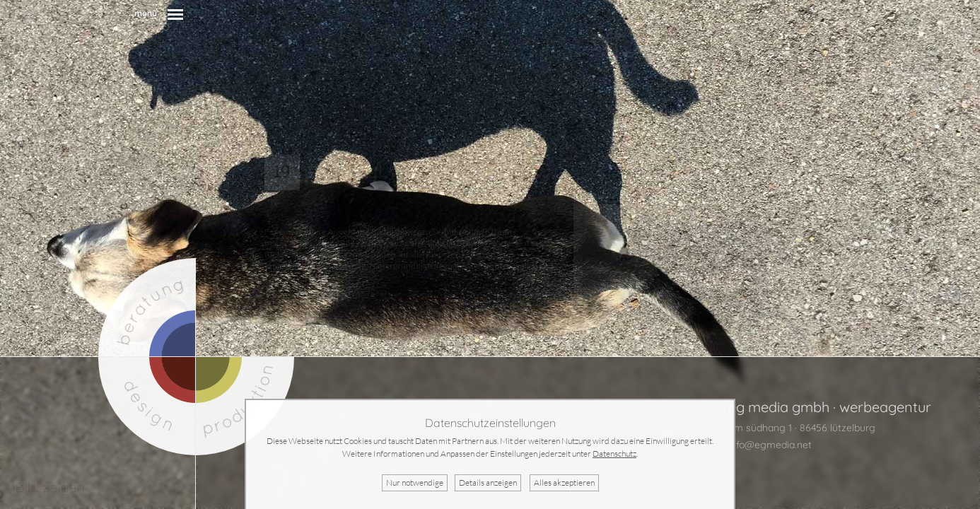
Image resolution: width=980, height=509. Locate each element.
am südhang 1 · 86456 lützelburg (802, 428)
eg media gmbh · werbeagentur (830, 407)
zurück (280, 294)
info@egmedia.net (770, 445)
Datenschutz (614, 454)
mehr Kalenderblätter (352, 294)
